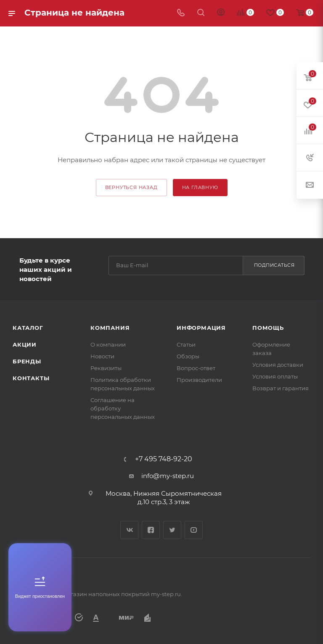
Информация (201, 328)
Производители (199, 380)
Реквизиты (106, 368)
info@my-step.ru (168, 476)
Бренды (27, 361)
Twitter (172, 530)
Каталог (28, 328)
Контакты (31, 378)
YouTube (194, 530)
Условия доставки (278, 365)
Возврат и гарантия (281, 388)
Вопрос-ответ (196, 368)
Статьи (186, 344)
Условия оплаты (275, 376)
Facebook (151, 530)
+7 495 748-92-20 (164, 459)
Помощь (268, 328)
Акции (25, 344)
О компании (108, 344)
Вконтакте (129, 530)
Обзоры (188, 356)
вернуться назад (131, 187)
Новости (102, 356)
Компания (110, 328)
